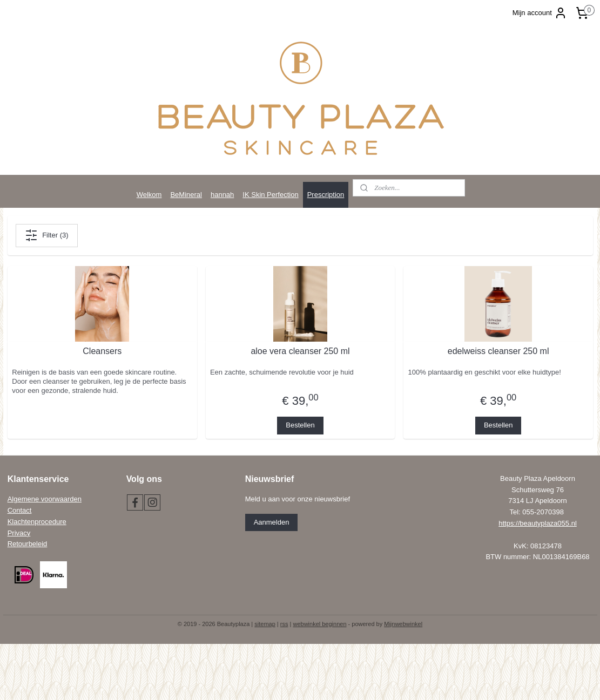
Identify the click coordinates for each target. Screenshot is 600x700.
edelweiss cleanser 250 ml (498, 351)
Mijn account (540, 13)
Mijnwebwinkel (403, 624)
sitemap (265, 624)
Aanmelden (272, 522)
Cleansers (102, 351)
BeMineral (186, 195)
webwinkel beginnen (319, 624)
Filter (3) (46, 235)
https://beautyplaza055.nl (538, 523)
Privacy (19, 533)
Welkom (149, 195)
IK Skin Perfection (270, 195)
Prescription (326, 195)
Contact (20, 510)
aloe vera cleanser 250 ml (300, 351)
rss (284, 624)
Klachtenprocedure (37, 522)
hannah (222, 195)
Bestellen (300, 425)
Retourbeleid (28, 544)
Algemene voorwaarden (45, 499)
